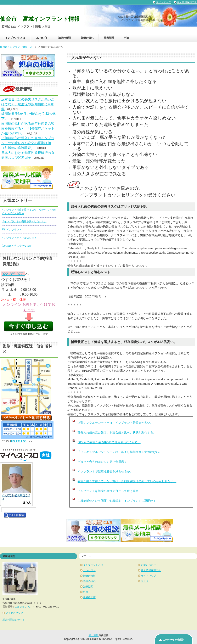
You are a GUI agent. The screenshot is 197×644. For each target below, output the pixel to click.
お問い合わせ (148, 565)
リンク (145, 581)
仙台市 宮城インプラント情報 (40, 19)
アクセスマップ (14, 613)
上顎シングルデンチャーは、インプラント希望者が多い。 (115, 423)
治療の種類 (64, 38)
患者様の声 (89, 597)
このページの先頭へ (174, 640)
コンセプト (42, 38)
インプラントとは (15, 38)
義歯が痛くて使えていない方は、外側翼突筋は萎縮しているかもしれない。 (127, 481)
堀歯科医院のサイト (14, 620)
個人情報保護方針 (151, 570)
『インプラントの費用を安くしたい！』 (24, 222)
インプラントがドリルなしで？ (19, 238)
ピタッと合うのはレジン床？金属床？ (102, 462)
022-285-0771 (13, 274)
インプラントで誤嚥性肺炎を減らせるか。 (105, 471)
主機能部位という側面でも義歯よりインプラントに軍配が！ (117, 501)
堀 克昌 (94, 635)
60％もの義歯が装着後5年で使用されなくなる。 (109, 442)
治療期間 (109, 38)
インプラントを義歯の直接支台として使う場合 (108, 491)
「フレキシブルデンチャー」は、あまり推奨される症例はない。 (120, 452)
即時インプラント (12, 230)
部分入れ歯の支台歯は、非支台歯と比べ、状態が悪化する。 (117, 432)
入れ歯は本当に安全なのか (17, 246)
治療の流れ (87, 38)
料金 (127, 38)
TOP (17, 47)
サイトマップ (148, 576)
